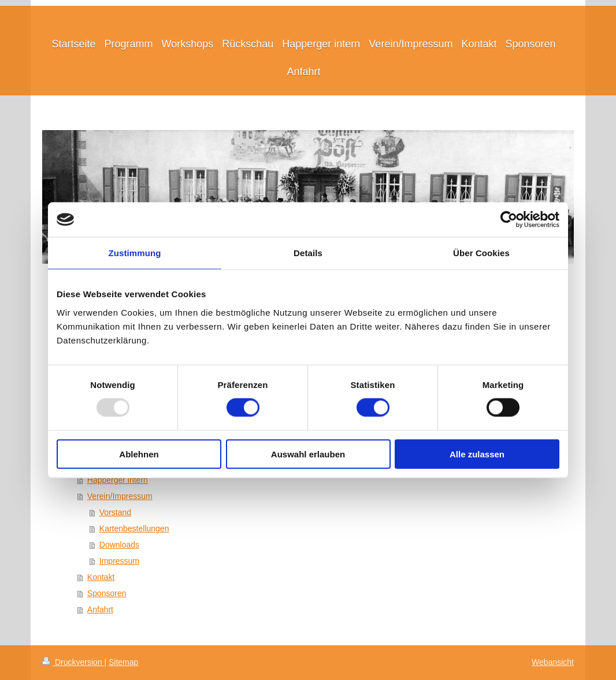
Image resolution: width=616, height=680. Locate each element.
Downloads (119, 545)
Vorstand (115, 512)
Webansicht (553, 662)
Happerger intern (118, 480)
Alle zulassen (477, 454)
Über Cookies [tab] (481, 253)
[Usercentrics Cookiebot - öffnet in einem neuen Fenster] (509, 220)
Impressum (119, 561)
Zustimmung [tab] (135, 253)
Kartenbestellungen (134, 529)
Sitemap (123, 662)
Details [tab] (308, 253)
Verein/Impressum (120, 496)
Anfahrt (100, 609)
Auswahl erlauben (308, 454)
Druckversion (73, 662)
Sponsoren (107, 593)
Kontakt (101, 577)
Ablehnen (139, 454)
